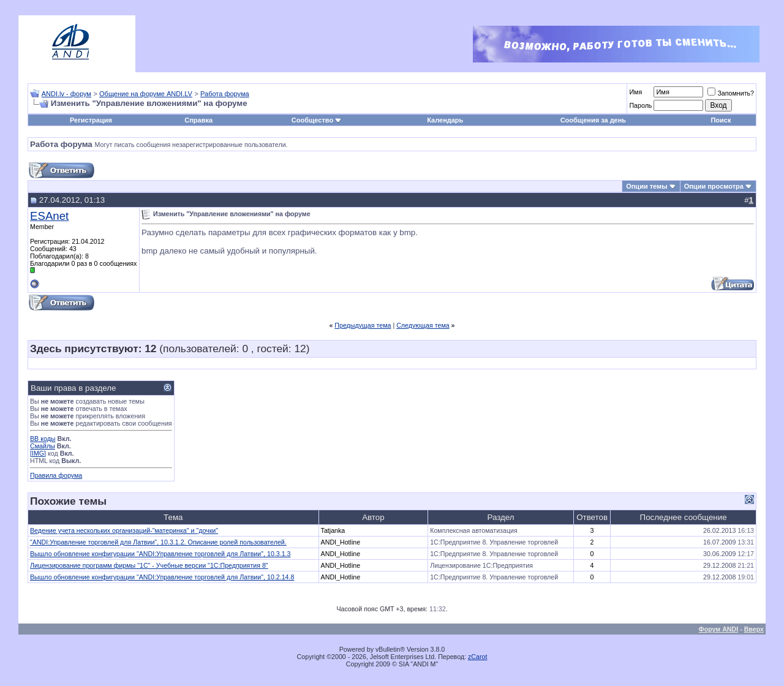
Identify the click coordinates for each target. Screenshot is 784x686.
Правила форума (56, 475)
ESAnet (49, 216)
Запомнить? (731, 93)
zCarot (477, 657)
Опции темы (646, 186)
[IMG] (38, 453)
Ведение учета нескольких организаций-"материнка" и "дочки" (124, 530)
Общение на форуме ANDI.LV (146, 94)
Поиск (721, 120)
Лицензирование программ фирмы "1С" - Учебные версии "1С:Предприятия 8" (149, 565)
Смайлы (43, 446)
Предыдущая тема (363, 325)
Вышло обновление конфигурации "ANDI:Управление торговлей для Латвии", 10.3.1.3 (160, 554)
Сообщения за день (593, 120)
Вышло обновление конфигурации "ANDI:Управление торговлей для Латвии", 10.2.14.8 (162, 577)
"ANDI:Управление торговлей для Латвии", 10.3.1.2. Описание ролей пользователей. (158, 542)
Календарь (445, 120)
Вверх (754, 629)
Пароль (640, 105)
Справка (198, 120)
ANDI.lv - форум (66, 94)
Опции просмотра (714, 186)
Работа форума (225, 94)
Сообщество (317, 120)
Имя (635, 92)
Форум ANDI (719, 629)
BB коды (43, 439)
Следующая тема (423, 325)
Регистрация (91, 120)
